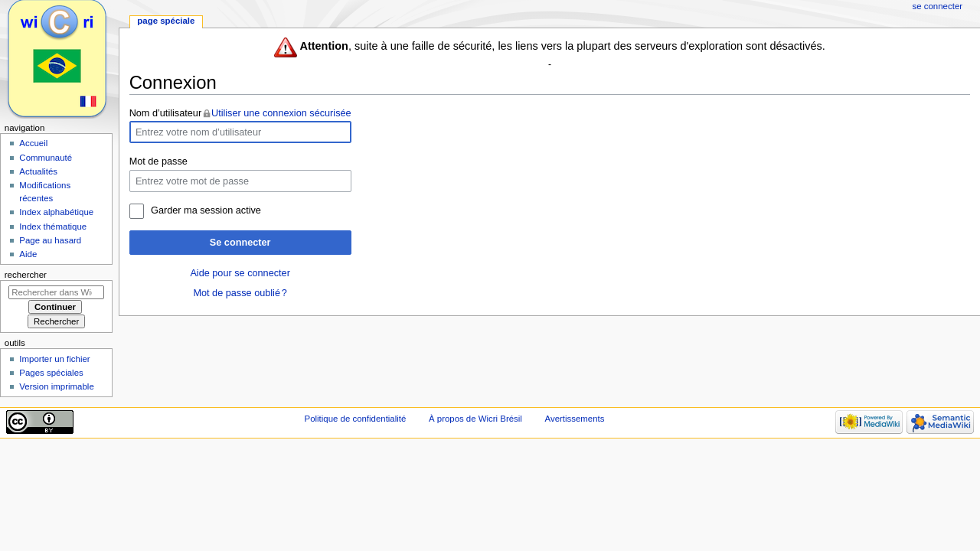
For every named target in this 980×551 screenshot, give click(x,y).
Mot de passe (158, 161)
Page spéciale (166, 21)
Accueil (33, 143)
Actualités (38, 171)
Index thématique (53, 227)
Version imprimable (56, 386)
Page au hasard (50, 240)
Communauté (46, 158)
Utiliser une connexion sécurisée (281, 113)
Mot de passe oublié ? (240, 293)
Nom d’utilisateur (166, 113)
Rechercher (26, 275)
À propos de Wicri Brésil (475, 419)
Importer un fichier (54, 359)
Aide (28, 254)
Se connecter (240, 243)
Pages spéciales (51, 373)
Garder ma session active (206, 210)
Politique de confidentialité (356, 419)
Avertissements (575, 419)
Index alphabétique (56, 212)
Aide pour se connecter (240, 273)
